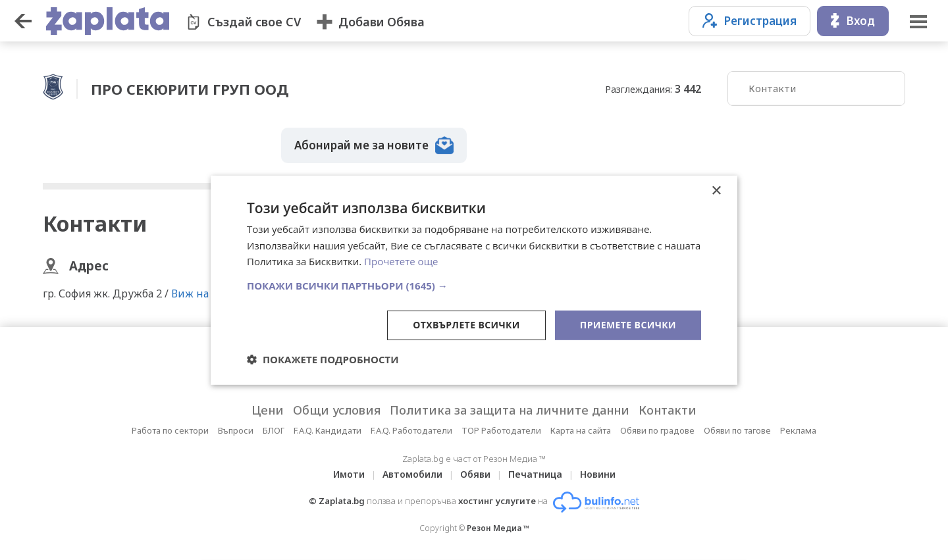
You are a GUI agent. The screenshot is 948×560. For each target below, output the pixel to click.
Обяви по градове (657, 430)
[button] (474, 286)
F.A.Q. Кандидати (328, 430)
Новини (598, 474)
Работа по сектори (170, 430)
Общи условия (337, 410)
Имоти (349, 474)
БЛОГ (274, 430)
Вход (853, 21)
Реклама (798, 430)
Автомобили (412, 474)
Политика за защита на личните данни (510, 410)
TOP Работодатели (501, 430)
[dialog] (474, 280)
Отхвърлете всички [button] (466, 325)
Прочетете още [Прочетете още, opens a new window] (401, 261)
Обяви (475, 474)
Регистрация (750, 21)
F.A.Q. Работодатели (411, 430)
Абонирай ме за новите (374, 145)
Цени (268, 410)
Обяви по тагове (737, 430)
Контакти (772, 88)
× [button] (716, 191)
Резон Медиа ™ (498, 528)
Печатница (535, 474)
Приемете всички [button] (628, 325)
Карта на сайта (581, 430)
